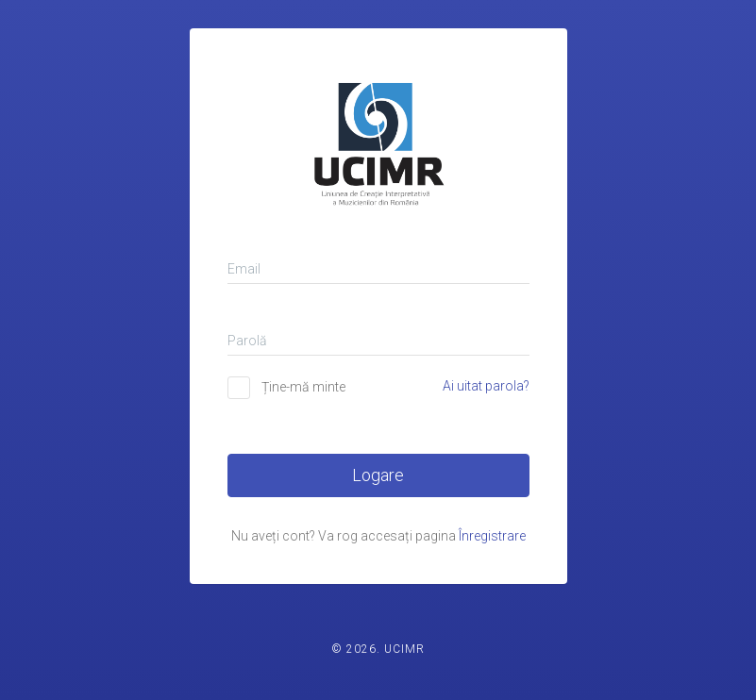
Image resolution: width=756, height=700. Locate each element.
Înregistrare (492, 536)
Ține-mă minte (303, 387)
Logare (378, 475)
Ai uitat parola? (486, 386)
